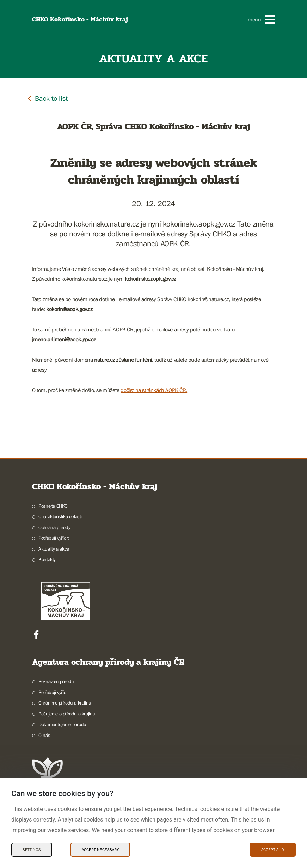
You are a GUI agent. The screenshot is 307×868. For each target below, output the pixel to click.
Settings (32, 850)
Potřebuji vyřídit (53, 538)
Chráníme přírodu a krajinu (65, 703)
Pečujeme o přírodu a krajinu (67, 714)
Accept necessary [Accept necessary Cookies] (100, 850)
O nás (44, 735)
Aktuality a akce (54, 549)
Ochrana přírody (54, 527)
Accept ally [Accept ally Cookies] (273, 850)
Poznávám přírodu (56, 681)
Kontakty (47, 559)
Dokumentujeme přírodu (62, 724)
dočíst (128, 390)
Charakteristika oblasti (60, 516)
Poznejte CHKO (53, 506)
